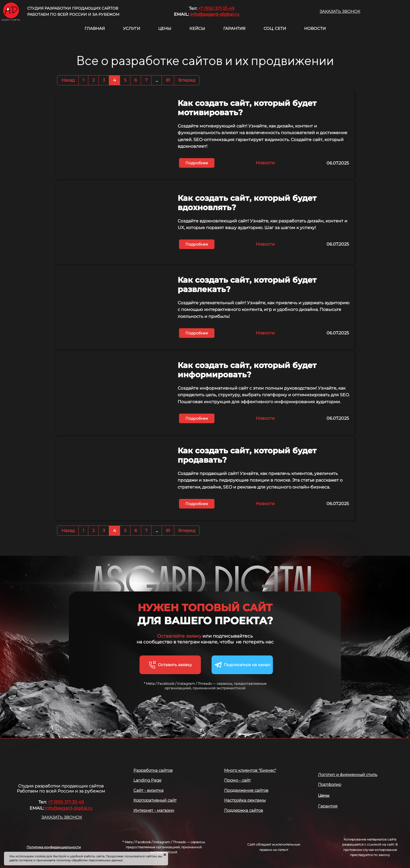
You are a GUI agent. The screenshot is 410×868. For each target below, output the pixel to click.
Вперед (187, 80)
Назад (68, 80)
